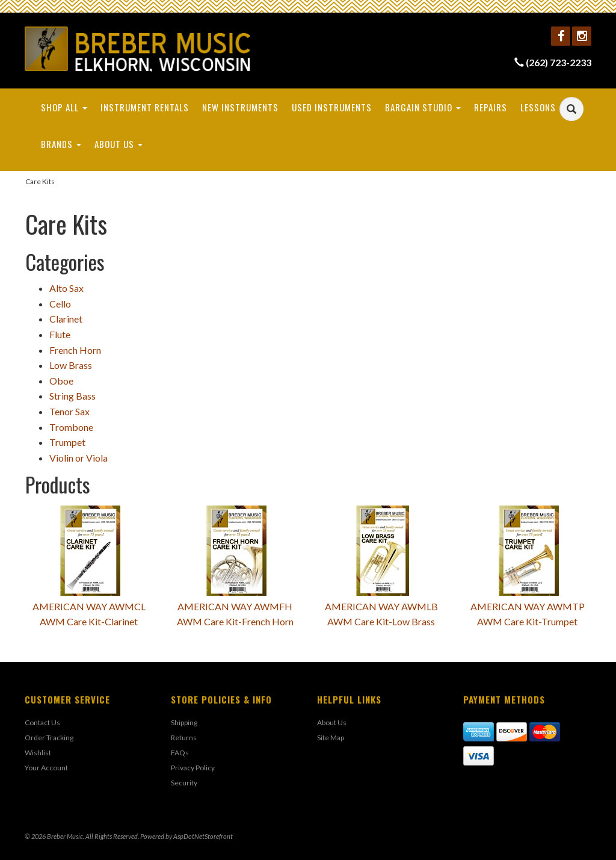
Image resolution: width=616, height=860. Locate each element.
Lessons (538, 107)
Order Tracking (49, 738)
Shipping (184, 722)
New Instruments (240, 107)
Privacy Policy (193, 768)
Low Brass (71, 365)
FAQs (180, 753)
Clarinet (66, 319)
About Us (119, 144)
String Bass (72, 396)
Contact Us (42, 722)
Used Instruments (332, 107)
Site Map (331, 738)
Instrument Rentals (145, 107)
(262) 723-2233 (559, 62)
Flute (60, 334)
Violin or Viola (79, 458)
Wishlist (38, 753)
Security (184, 783)
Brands (61, 144)
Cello (60, 304)
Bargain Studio (423, 107)
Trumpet (67, 442)
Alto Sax (66, 288)
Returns (184, 738)
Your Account (46, 768)
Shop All (64, 107)
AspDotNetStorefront (203, 836)
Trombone (71, 427)
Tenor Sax (69, 411)
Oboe (61, 381)
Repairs (491, 107)
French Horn (75, 350)
